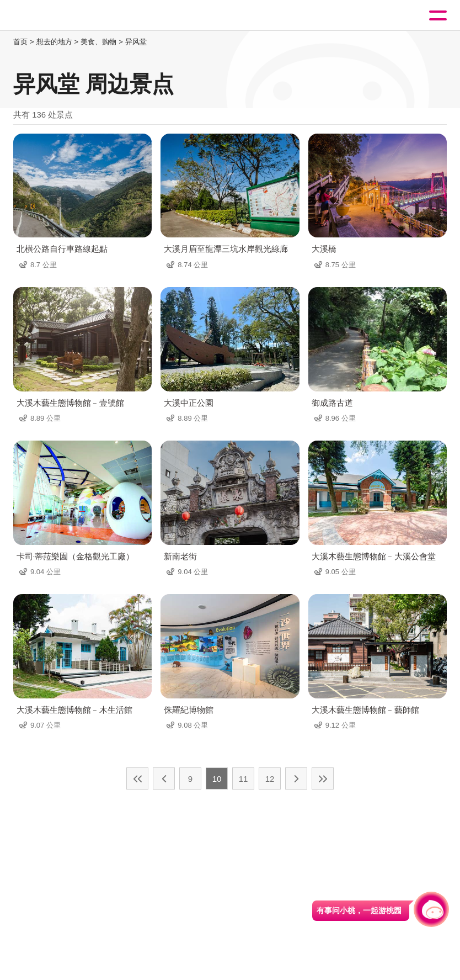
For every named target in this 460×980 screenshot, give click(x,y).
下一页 (296, 778)
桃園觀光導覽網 (54, 16)
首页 (20, 42)
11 (244, 779)
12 (270, 779)
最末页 (323, 778)
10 (217, 779)
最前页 (137, 778)
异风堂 (136, 42)
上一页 (164, 778)
